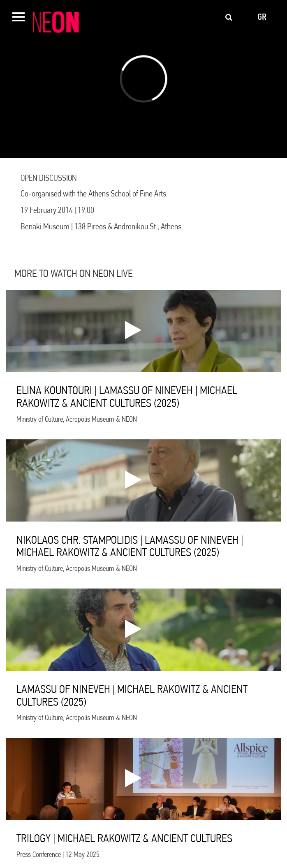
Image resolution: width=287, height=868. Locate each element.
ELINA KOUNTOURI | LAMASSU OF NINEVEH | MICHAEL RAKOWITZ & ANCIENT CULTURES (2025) (127, 397)
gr (262, 17)
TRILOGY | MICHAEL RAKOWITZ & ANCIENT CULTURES (124, 838)
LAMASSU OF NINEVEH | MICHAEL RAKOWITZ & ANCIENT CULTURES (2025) (132, 695)
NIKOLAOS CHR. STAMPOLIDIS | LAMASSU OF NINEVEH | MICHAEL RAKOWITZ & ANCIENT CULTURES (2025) (130, 546)
